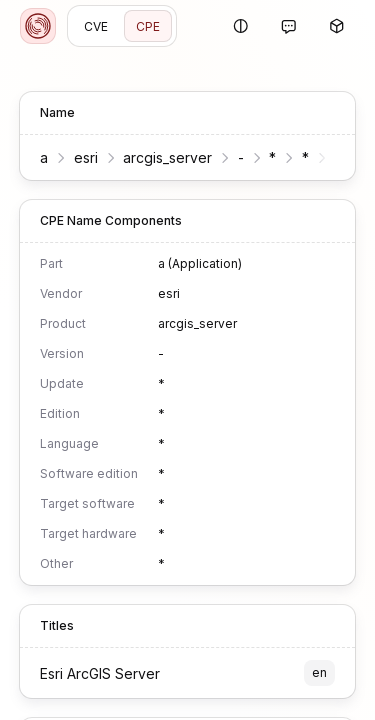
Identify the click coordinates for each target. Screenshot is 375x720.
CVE (96, 26)
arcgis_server (167, 157)
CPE (148, 26)
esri (86, 157)
